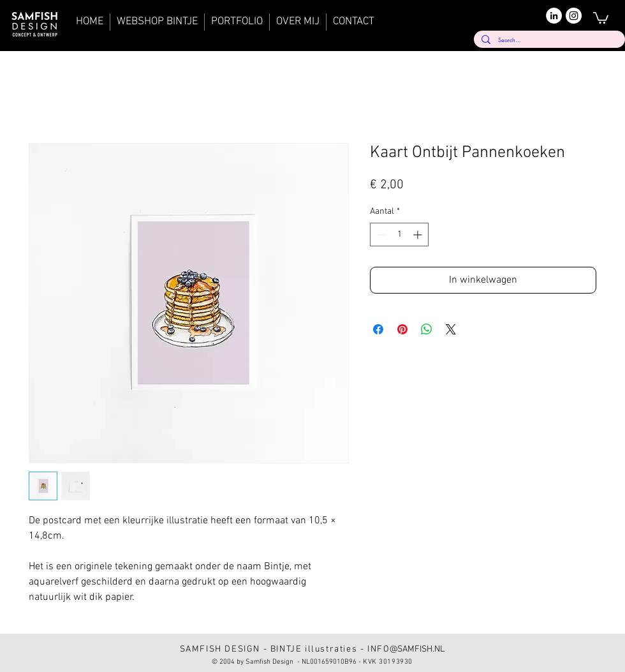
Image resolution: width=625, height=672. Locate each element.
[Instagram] (574, 16)
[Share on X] (451, 329)
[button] (601, 17)
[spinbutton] (399, 235)
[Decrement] (380, 235)
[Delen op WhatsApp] (427, 329)
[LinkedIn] (554, 16)
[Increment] (419, 235)
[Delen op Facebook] (378, 329)
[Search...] (548, 40)
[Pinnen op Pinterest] (402, 329)
